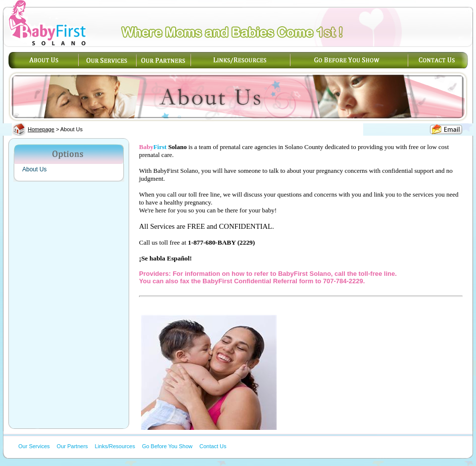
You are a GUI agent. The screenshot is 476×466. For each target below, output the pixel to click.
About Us (34, 169)
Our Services (34, 446)
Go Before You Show (167, 446)
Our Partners (72, 446)
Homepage (41, 129)
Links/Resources (115, 446)
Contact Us (213, 446)
